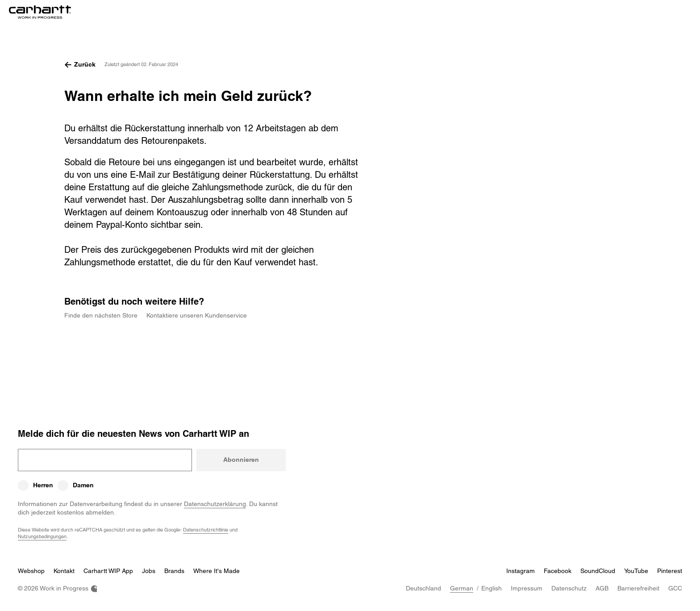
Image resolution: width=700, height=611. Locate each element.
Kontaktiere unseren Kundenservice (197, 315)
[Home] (40, 12)
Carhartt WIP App (108, 571)
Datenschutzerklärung (215, 504)
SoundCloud (598, 571)
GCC (675, 588)
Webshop (31, 571)
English (492, 588)
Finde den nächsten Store (101, 315)
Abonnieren (241, 460)
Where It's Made (217, 571)
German (462, 588)
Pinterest (670, 571)
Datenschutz (569, 588)
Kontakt (64, 571)
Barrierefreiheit (638, 588)
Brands (174, 571)
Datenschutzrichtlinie (206, 529)
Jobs (149, 571)
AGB (602, 588)
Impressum (527, 588)
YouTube (636, 571)
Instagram (521, 571)
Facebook (558, 571)
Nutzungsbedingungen (42, 536)
